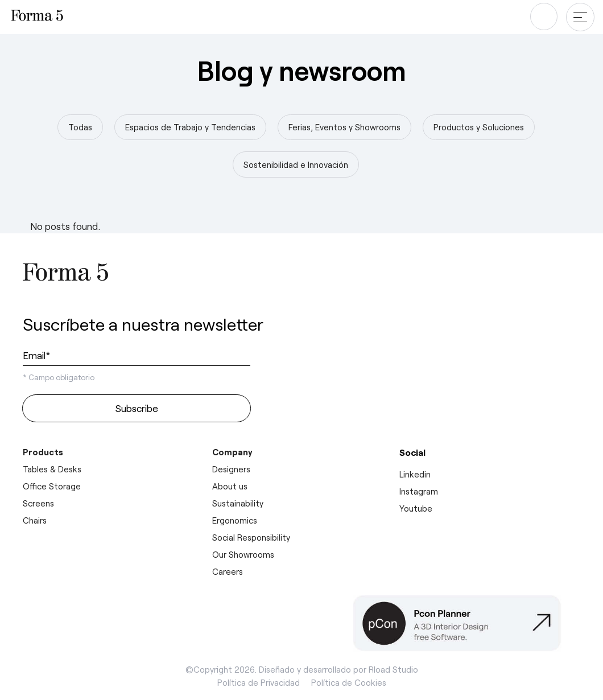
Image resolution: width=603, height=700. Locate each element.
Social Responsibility (251, 537)
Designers (231, 469)
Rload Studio (393, 669)
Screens (38, 503)
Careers (228, 571)
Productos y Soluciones (479, 127)
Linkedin (415, 474)
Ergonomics (235, 520)
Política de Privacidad (259, 682)
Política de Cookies (349, 682)
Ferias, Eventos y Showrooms (344, 127)
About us (230, 486)
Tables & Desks (52, 469)
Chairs (35, 520)
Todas (80, 127)
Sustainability (238, 503)
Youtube (416, 508)
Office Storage (52, 486)
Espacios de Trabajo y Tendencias (190, 127)
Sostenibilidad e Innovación (296, 164)
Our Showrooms (243, 554)
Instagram (419, 491)
